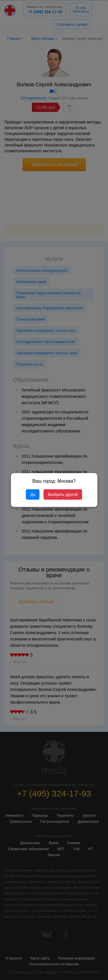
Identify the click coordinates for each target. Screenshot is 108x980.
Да (33, 494)
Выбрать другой (63, 494)
